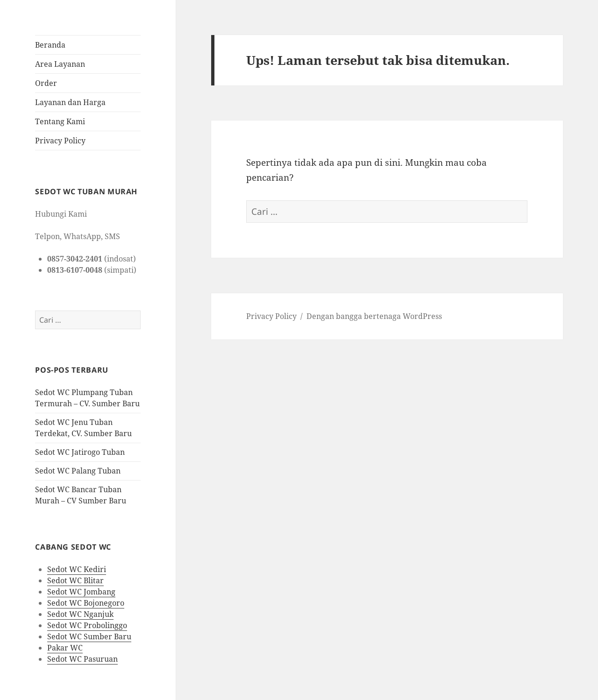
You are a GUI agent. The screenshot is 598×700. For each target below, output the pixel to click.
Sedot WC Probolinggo (87, 625)
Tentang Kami (60, 121)
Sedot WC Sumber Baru (89, 636)
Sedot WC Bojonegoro (86, 603)
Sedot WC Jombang (81, 592)
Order (46, 83)
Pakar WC (65, 648)
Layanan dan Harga (70, 102)
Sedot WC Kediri (77, 569)
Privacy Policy (60, 141)
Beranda (50, 45)
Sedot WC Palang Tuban (78, 471)
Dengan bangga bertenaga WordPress (374, 316)
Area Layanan (60, 64)
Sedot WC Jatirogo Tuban (80, 452)
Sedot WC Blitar (75, 580)
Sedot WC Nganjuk (80, 614)
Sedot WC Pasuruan (82, 659)
